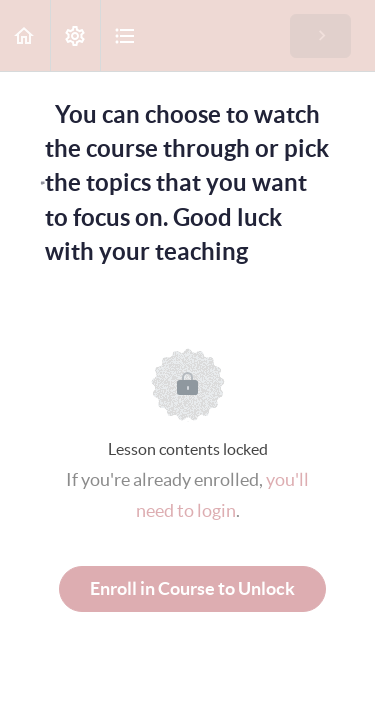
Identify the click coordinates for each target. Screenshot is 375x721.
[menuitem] (75, 35)
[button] (25, 35)
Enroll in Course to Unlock (192, 588)
